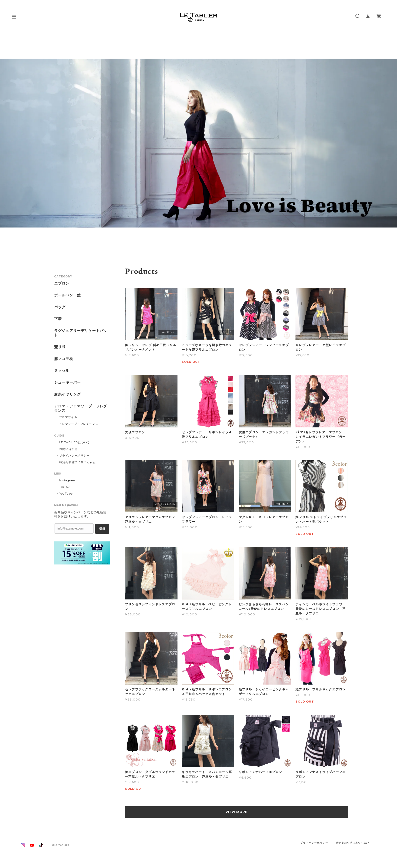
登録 (102, 529)
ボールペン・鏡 (67, 295)
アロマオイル (68, 417)
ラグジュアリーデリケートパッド (81, 333)
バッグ (60, 307)
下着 (58, 319)
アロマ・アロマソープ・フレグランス (81, 408)
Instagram (67, 480)
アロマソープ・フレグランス (79, 424)
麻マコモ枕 (64, 359)
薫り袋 (60, 347)
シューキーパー (67, 382)
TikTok (65, 487)
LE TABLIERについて (75, 442)
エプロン (62, 283)
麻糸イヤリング (67, 394)
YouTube (66, 494)
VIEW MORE (237, 812)
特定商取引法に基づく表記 (77, 462)
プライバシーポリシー (74, 456)
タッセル (62, 371)
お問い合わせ (68, 449)
